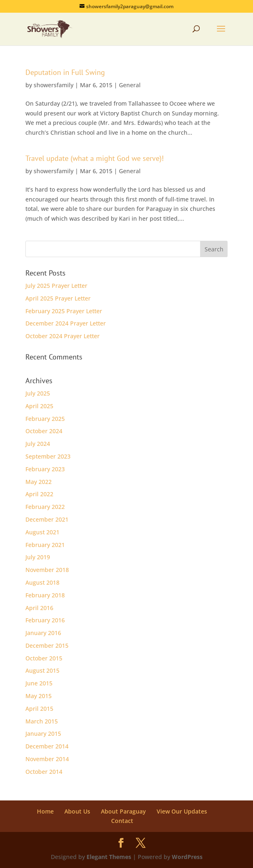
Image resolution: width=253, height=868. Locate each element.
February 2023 (45, 469)
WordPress (187, 857)
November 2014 (47, 759)
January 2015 (43, 734)
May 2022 (39, 482)
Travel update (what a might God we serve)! (95, 158)
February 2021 (45, 545)
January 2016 (43, 633)
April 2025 (39, 406)
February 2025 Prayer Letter (64, 311)
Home (45, 811)
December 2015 (47, 645)
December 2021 (47, 519)
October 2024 (44, 431)
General (130, 85)
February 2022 (45, 507)
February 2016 (45, 620)
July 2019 (38, 557)
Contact (122, 821)
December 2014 (47, 746)
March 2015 (42, 721)
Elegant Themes (109, 857)
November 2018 (47, 570)
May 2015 (39, 696)
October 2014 (44, 772)
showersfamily (54, 85)
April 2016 (39, 608)
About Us (77, 811)
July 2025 (38, 393)
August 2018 (42, 582)
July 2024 (38, 444)
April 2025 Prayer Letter (58, 298)
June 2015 (39, 683)
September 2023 (48, 456)
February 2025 (45, 419)
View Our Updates (182, 811)
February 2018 (45, 595)
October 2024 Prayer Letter (63, 336)
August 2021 (42, 532)
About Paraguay (123, 811)
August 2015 (42, 670)
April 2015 (39, 709)
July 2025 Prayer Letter (56, 286)
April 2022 (39, 494)
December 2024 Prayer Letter (66, 323)
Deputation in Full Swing (65, 72)
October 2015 (44, 658)
